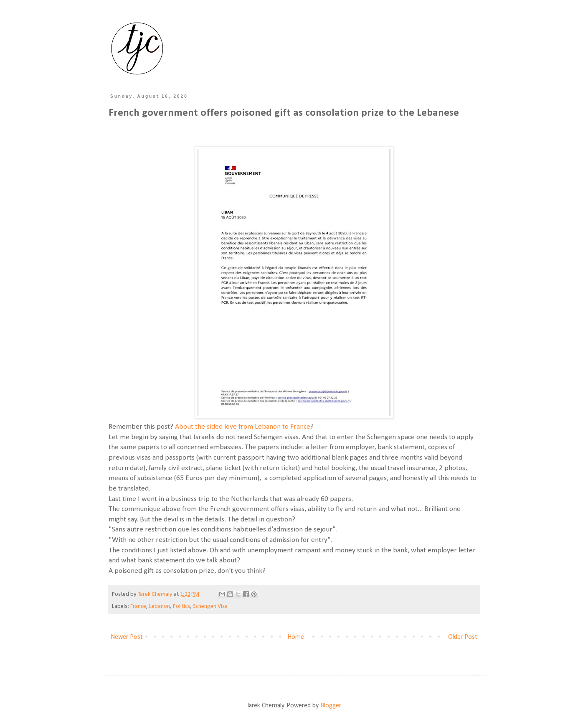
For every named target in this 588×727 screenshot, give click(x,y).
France (138, 606)
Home (296, 637)
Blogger (331, 706)
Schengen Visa (210, 606)
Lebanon (160, 606)
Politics (181, 606)
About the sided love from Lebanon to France (242, 427)
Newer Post (127, 637)
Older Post (463, 637)
